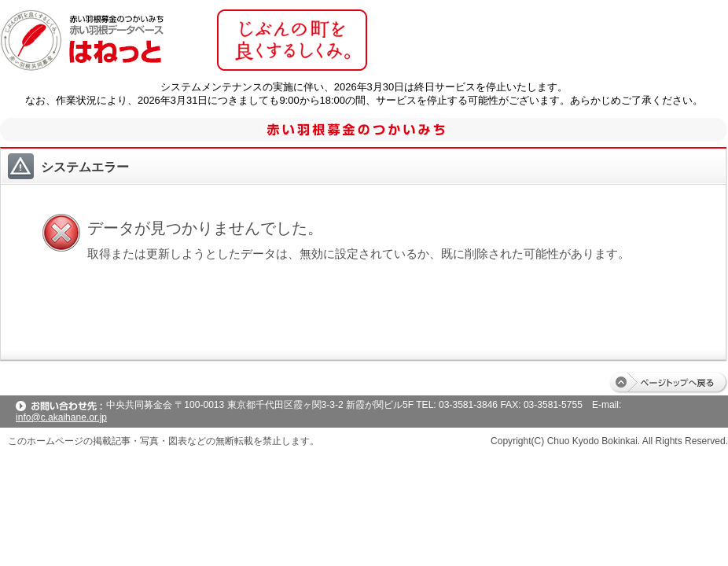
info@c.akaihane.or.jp (61, 417)
